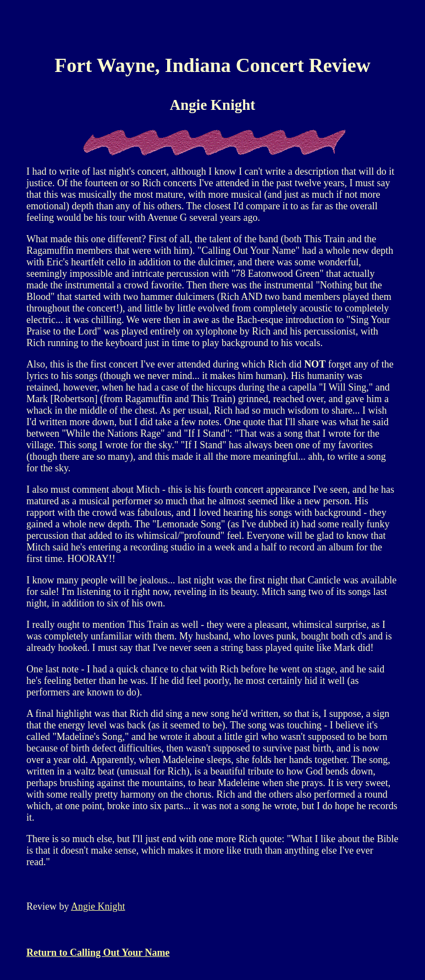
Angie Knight (98, 906)
